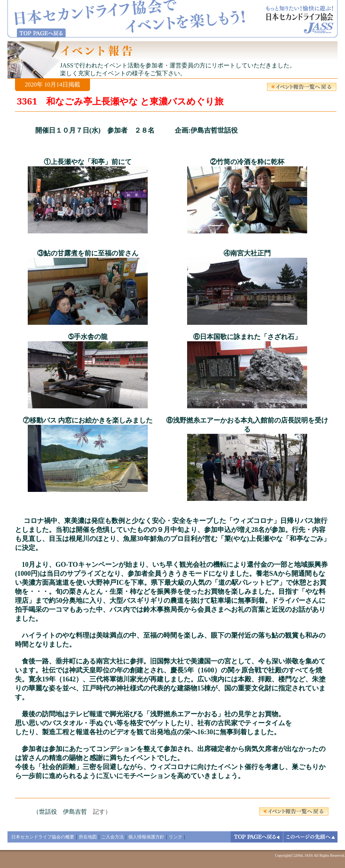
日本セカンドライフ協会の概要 (43, 837)
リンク (175, 837)
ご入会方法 (112, 837)
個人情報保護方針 (146, 837)
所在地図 (88, 837)
